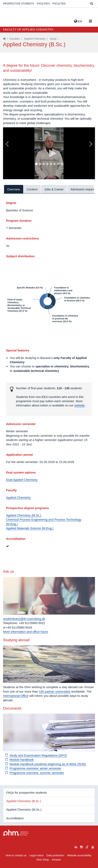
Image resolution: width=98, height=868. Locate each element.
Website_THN (9, 20)
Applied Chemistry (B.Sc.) (24, 801)
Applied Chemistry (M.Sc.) (24, 515)
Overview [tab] (14, 189)
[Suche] (92, 4)
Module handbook (22, 760)
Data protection (55, 855)
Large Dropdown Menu (16, 833)
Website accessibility (79, 855)
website (80, 405)
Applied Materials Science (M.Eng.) (30, 528)
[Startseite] (4, 39)
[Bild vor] (91, 144)
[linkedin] (76, 846)
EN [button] (78, 21)
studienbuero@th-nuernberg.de (24, 619)
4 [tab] (47, 164)
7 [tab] (58, 164)
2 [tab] (40, 164)
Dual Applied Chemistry (22, 480)
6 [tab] (54, 164)
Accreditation (15, 818)
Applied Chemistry (35, 39)
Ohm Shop (43, 860)
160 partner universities (55, 691)
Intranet (56, 860)
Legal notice (37, 855)
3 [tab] (43, 164)
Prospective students (18, 4)
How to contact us (16, 855)
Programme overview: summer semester (37, 773)
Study (53, 39)
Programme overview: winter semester (35, 768)
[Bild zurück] (7, 144)
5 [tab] (51, 164)
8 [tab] (62, 164)
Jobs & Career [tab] (54, 189)
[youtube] (93, 846)
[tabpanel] (49, 153)
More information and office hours (26, 632)
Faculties (59, 4)
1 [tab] (36, 164)
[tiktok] (87, 846)
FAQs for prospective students (27, 793)
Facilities (43, 4)
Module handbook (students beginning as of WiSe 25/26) (48, 764)
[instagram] (81, 846)
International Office (16, 696)
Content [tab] (32, 189)
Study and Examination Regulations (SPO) (38, 755)
